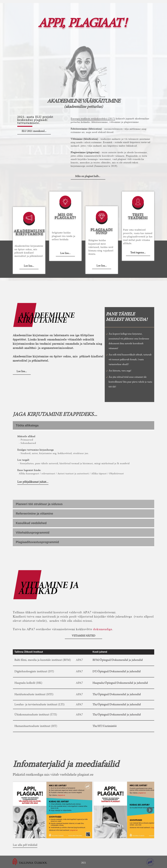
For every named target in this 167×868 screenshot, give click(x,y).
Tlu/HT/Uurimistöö (105, 726)
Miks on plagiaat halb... (88, 176)
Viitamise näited (83, 636)
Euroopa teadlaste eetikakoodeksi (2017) (93, 119)
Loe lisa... (29, 266)
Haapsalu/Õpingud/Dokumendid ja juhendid (120, 683)
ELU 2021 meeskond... (34, 131)
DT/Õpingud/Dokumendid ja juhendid (117, 672)
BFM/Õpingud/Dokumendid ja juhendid (118, 660)
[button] (17, 810)
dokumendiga (103, 629)
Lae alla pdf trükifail (25, 845)
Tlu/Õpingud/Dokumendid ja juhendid (117, 694)
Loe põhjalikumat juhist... (33, 482)
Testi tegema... (138, 253)
